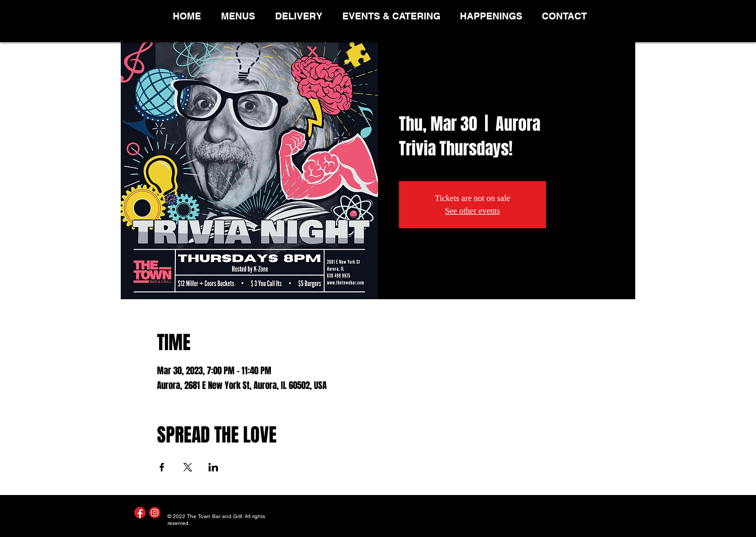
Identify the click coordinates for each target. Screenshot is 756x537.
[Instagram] (155, 513)
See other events (473, 211)
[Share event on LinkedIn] (213, 467)
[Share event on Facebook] (162, 467)
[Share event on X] (188, 467)
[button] (240, 16)
